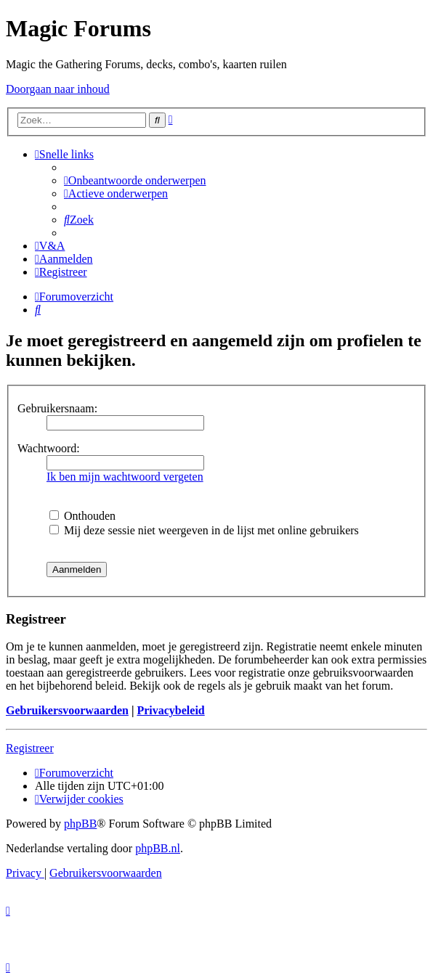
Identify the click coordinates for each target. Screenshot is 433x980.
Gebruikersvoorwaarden (67, 710)
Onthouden (82, 516)
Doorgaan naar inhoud (58, 89)
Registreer (30, 748)
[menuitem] (135, 180)
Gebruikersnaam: (57, 408)
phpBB (80, 824)
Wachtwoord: (49, 448)
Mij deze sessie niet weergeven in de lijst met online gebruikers (204, 530)
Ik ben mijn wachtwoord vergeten (125, 477)
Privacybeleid (170, 710)
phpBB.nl (158, 848)
